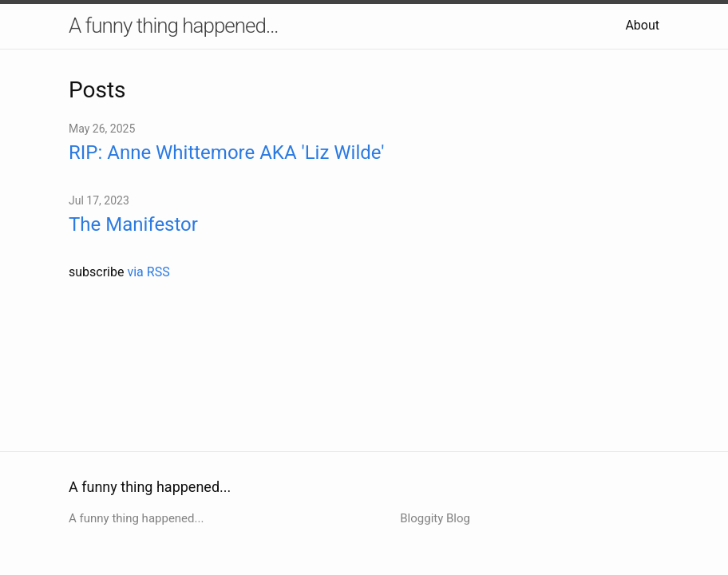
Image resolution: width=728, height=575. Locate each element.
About (642, 25)
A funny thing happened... (174, 26)
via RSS (148, 272)
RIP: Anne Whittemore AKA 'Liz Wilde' (227, 153)
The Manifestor (133, 224)
